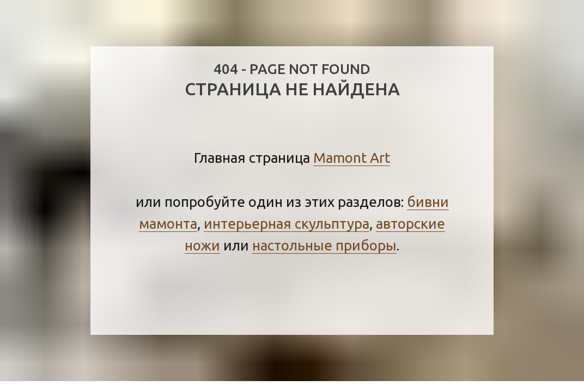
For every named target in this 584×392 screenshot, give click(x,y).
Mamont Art (352, 158)
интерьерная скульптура (287, 223)
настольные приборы (324, 245)
